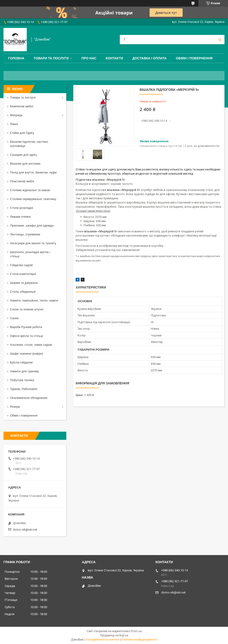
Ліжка (14, 124)
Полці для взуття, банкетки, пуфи (33, 172)
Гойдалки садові (21, 265)
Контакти (114, 58)
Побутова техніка (22, 380)
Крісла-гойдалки (21, 362)
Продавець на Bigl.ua (114, 635)
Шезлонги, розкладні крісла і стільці (30, 254)
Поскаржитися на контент (102, 640)
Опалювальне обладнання (29, 398)
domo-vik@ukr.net (25, 530)
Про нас (89, 58)
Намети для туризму (24, 371)
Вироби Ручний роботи (26, 327)
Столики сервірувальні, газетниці (33, 199)
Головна (16, 58)
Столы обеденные (23, 292)
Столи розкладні (22, 208)
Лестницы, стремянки (25, 234)
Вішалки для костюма (25, 164)
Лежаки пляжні (20, 217)
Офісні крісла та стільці (26, 336)
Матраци (16, 115)
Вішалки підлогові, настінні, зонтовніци (29, 144)
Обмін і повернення (194, 58)
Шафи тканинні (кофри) (27, 354)
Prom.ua (136, 631)
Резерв (15, 407)
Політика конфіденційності (139, 640)
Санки (14, 318)
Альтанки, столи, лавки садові (31, 345)
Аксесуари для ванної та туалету (33, 243)
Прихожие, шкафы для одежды (32, 225)
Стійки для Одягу (22, 133)
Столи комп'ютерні (23, 274)
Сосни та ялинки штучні (27, 309)
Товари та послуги (51, 58)
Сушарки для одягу (23, 155)
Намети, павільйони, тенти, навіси (34, 300)
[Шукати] (220, 40)
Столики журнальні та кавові (30, 190)
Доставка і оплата (149, 58)
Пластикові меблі (22, 181)
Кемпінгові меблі (22, 106)
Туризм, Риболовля (24, 389)
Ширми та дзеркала (24, 283)
